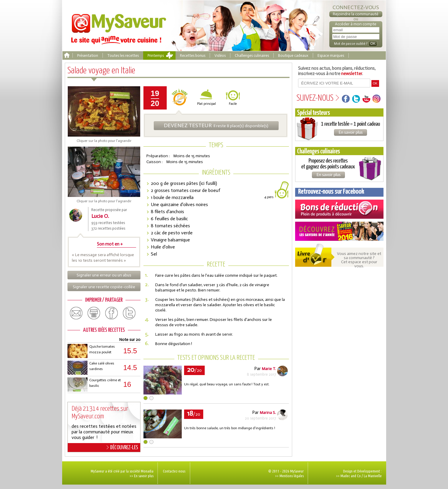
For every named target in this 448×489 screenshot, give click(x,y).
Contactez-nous (174, 471)
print (94, 313)
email (76, 313)
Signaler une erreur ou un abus (104, 275)
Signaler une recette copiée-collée (104, 287)
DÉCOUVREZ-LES (122, 447)
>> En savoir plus (142, 476)
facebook (112, 313)
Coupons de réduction (339, 209)
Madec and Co (351, 476)
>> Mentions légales (289, 476)
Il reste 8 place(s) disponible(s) (216, 125)
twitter (129, 313)
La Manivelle (373, 476)
